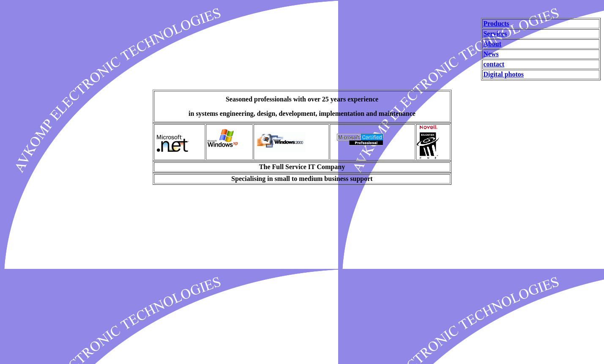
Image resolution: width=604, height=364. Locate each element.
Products (496, 23)
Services (495, 34)
